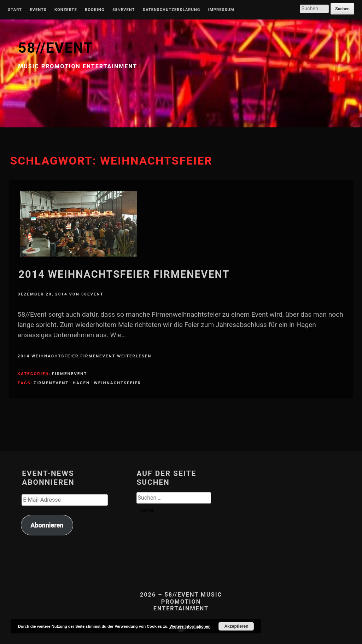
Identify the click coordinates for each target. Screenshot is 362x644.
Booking (95, 10)
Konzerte (66, 10)
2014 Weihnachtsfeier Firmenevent (124, 274)
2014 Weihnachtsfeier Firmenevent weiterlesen (85, 356)
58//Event (124, 10)
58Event (92, 294)
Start (15, 10)
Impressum (221, 10)
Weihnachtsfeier (118, 383)
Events (38, 10)
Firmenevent (69, 374)
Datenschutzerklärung (172, 10)
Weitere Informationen (190, 626)
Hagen (81, 383)
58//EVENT (56, 48)
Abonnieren (47, 525)
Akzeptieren (236, 626)
